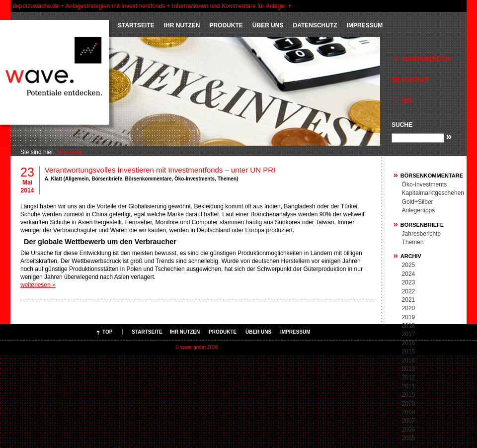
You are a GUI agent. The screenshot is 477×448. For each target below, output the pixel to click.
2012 (409, 377)
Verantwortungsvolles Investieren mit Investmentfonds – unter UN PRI (160, 170)
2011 (409, 386)
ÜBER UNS (268, 25)
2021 (409, 300)
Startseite (136, 25)
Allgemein (77, 179)
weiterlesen (38, 285)
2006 (409, 430)
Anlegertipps (419, 210)
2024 (409, 274)
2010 (409, 395)
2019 (409, 317)
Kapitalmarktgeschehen (433, 193)
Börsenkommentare (149, 179)
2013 (409, 369)
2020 (409, 308)
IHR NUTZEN (182, 25)
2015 (409, 352)
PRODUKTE (226, 25)
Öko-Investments (195, 179)
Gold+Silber (418, 202)
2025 (409, 265)
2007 (409, 421)
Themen (227, 179)
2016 (409, 343)
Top (107, 332)
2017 (409, 334)
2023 (409, 282)
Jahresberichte (422, 234)
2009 (409, 404)
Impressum (365, 25)
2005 (409, 438)
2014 (409, 360)
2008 (409, 412)
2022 (409, 291)
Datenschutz (315, 25)
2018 (409, 326)
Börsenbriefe (107, 179)
